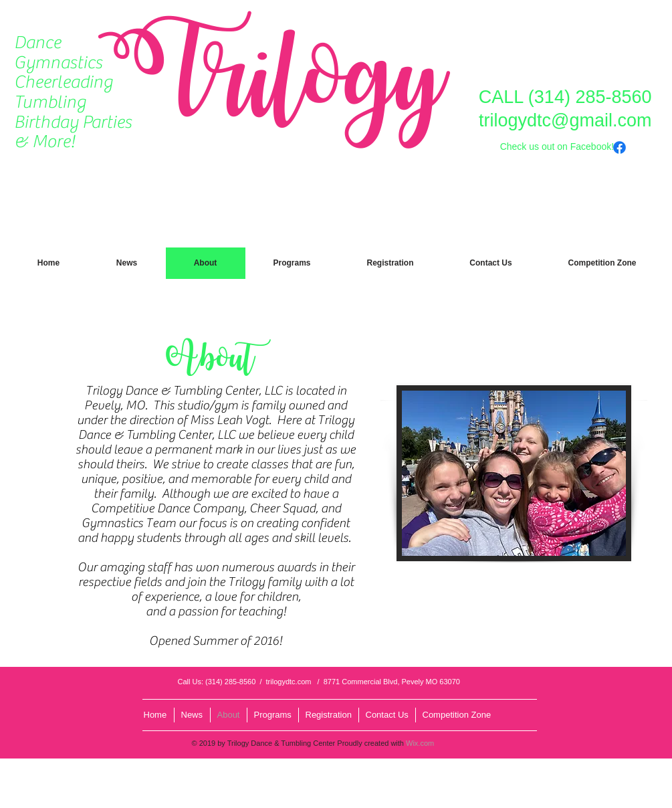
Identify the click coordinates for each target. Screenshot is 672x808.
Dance (37, 42)
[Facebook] (620, 147)
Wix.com (420, 743)
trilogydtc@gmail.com (565, 120)
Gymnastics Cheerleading (63, 73)
